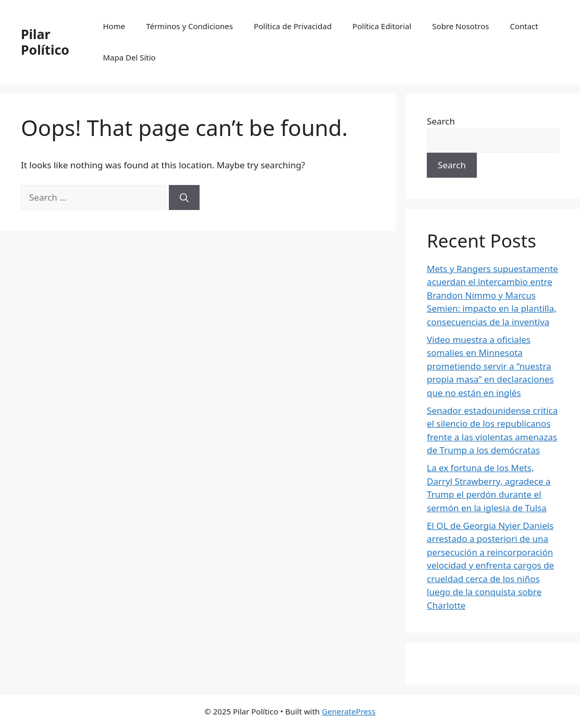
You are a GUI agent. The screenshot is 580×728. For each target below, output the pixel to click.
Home (114, 26)
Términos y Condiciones (189, 26)
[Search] (184, 198)
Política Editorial (382, 26)
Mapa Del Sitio (129, 57)
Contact (524, 26)
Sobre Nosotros (460, 26)
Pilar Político (45, 42)
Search (441, 121)
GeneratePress (349, 711)
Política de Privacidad (293, 26)
